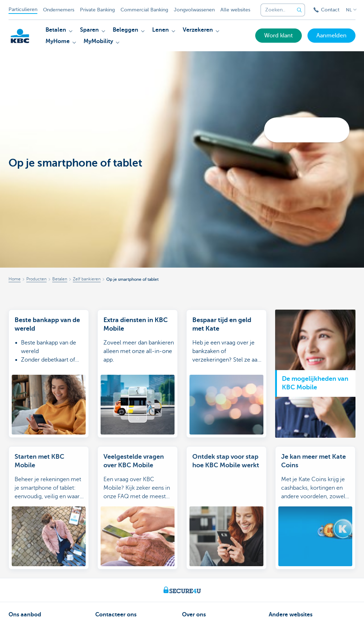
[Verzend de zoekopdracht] (299, 10)
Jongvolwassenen (194, 10)
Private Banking (97, 10)
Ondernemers (59, 10)
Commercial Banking (144, 10)
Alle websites (235, 10)
